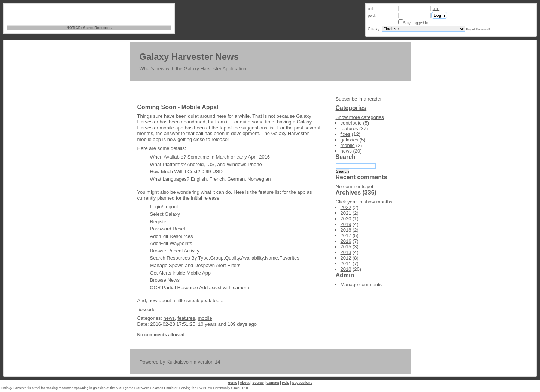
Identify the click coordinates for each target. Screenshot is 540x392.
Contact (273, 383)
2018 (346, 230)
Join (436, 9)
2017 (346, 235)
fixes (346, 134)
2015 (346, 247)
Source (258, 383)
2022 (346, 207)
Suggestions (302, 383)
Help (286, 383)
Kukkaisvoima (181, 362)
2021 (346, 213)
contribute (351, 123)
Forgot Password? (478, 29)
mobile (205, 318)
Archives (348, 192)
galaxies (350, 140)
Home (233, 383)
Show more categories (360, 117)
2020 (346, 219)
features (186, 318)
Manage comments (361, 284)
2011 (346, 264)
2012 (346, 258)
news (169, 318)
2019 (346, 224)
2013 (346, 252)
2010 (346, 269)
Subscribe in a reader (359, 99)
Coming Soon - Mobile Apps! (178, 107)
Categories (351, 108)
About (245, 383)
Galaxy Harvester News (189, 57)
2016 (346, 241)
